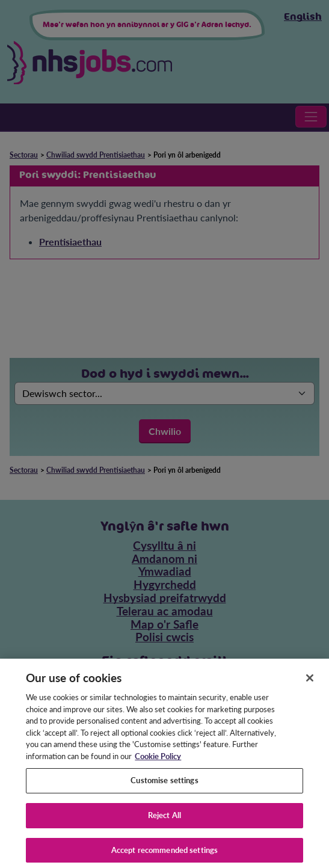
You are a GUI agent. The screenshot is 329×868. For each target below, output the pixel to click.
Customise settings (164, 786)
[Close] (310, 683)
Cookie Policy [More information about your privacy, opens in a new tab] (158, 761)
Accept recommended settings (165, 855)
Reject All (164, 820)
